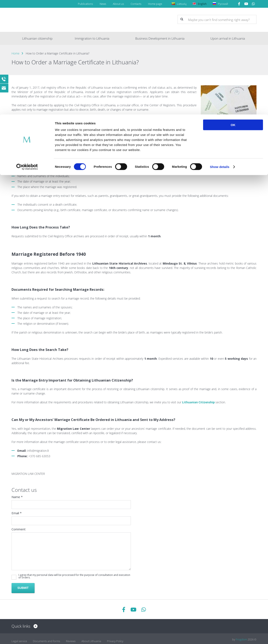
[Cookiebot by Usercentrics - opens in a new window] (27, 52)
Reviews (71, 639)
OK (233, 10)
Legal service (19, 639)
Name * (17, 497)
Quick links (23, 626)
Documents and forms (46, 639)
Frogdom (241, 639)
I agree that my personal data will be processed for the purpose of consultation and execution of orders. (74, 576)
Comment (19, 529)
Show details (220, 52)
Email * (17, 513)
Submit (23, 588)
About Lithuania (91, 639)
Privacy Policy (115, 639)
